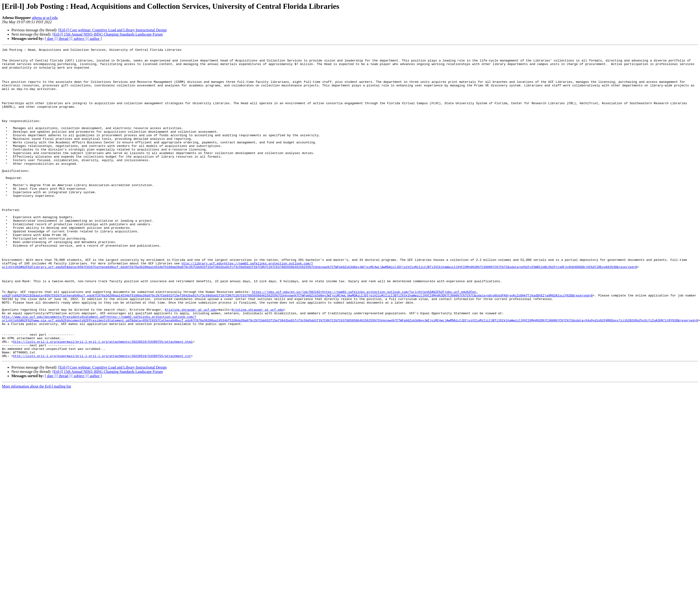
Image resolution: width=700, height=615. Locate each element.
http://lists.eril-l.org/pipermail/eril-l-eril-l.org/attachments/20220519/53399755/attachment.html (103, 401)
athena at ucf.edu (45, 18)
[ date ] (50, 39)
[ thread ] (63, 39)
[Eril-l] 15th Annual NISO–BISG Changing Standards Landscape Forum (107, 34)
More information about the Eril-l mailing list (37, 448)
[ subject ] (79, 39)
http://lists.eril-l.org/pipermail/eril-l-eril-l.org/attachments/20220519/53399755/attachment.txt (102, 418)
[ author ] (95, 39)
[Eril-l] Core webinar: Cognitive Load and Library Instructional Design (112, 30)
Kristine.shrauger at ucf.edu (191, 362)
